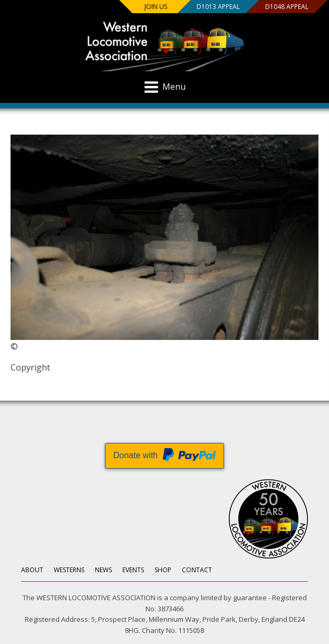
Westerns (69, 570)
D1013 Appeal (218, 7)
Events (133, 570)
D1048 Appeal (287, 7)
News (103, 570)
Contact (197, 570)
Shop (163, 570)
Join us (156, 7)
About (32, 570)
